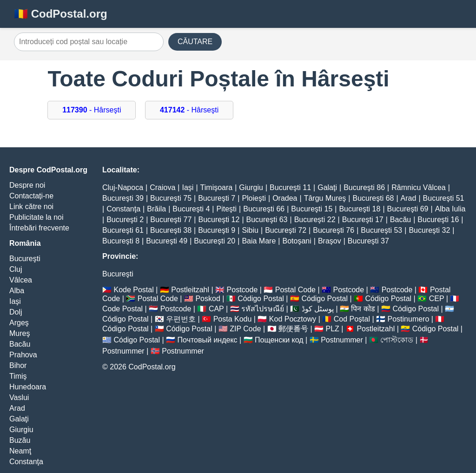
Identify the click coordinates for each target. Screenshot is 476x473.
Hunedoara (28, 387)
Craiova (162, 187)
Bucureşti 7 (217, 198)
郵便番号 (293, 329)
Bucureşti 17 (363, 220)
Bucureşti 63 (267, 220)
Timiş (18, 376)
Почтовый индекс (208, 340)
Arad (17, 408)
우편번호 (181, 319)
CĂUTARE (195, 42)
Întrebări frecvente (39, 228)
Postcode (242, 290)
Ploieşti (254, 198)
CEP (437, 299)
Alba (17, 291)
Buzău (20, 440)
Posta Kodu (233, 319)
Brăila (156, 209)
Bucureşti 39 (123, 198)
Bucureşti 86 (364, 187)
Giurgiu (21, 430)
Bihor (18, 365)
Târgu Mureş (325, 198)
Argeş (19, 323)
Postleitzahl (190, 290)
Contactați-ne (31, 196)
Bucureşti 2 (125, 220)
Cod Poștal (352, 319)
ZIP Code (245, 329)
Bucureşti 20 (215, 241)
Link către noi (31, 207)
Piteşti (227, 209)
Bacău (20, 344)
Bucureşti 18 (360, 209)
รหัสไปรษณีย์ (263, 309)
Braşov (330, 241)
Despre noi (27, 185)
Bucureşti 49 (167, 241)
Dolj (16, 312)
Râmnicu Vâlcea (419, 187)
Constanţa (26, 462)
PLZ (333, 329)
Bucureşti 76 (334, 230)
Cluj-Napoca (123, 187)
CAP (216, 309)
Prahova (23, 355)
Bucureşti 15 (312, 209)
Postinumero (409, 319)
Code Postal (122, 309)
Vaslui (19, 397)
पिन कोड (363, 309)
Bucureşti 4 (191, 209)
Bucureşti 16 (438, 220)
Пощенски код (279, 340)
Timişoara (217, 187)
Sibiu (250, 230)
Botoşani (297, 241)
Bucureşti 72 (286, 230)
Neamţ (20, 451)
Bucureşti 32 (429, 230)
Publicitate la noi (36, 217)
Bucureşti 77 (171, 220)
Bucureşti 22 (315, 220)
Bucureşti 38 (171, 230)
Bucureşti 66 (264, 209)
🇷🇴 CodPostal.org (61, 14)
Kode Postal (133, 290)
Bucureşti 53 (381, 230)
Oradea (285, 198)
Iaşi (15, 301)
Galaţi (19, 419)
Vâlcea (21, 280)
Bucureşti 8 (121, 241)
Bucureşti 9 (217, 230)
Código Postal (261, 299)
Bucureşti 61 (123, 230)
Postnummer (342, 340)
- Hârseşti (92, 110)
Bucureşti (25, 259)
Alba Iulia (450, 209)
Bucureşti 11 (290, 187)
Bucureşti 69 (408, 209)
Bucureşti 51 (444, 198)
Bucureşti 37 (368, 241)
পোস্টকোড (397, 340)
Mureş (20, 333)
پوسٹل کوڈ (318, 309)
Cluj (16, 269)
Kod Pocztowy (293, 319)
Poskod (208, 299)
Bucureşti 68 (374, 198)
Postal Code (295, 290)
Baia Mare (259, 241)
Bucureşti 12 (219, 220)
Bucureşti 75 (171, 198)
